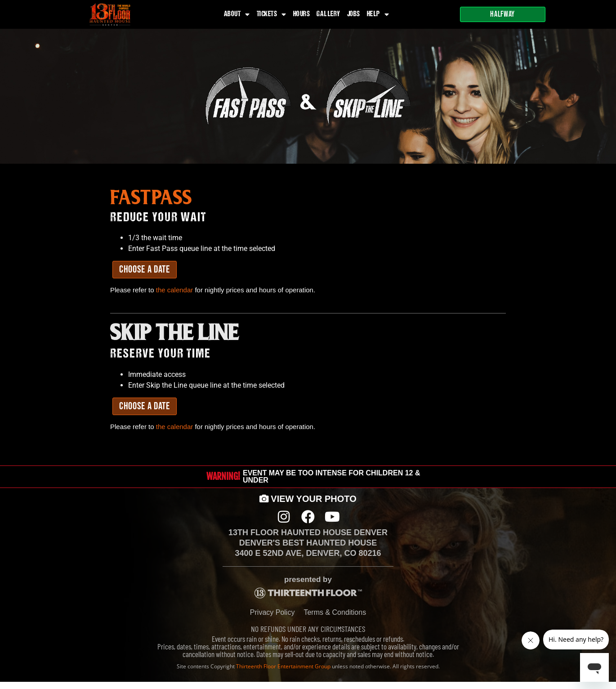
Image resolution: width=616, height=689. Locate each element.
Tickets (272, 14)
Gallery (328, 14)
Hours (302, 14)
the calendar (175, 290)
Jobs (354, 14)
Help (378, 14)
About (237, 14)
